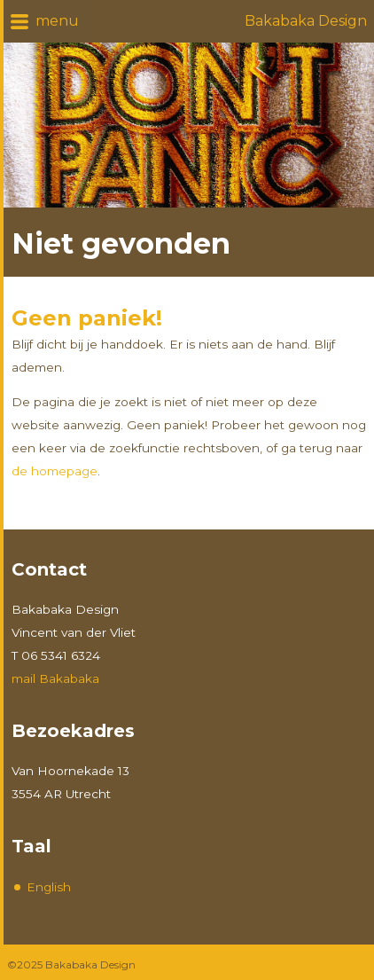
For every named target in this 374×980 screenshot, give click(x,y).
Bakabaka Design (306, 21)
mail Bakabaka (55, 678)
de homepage (55, 471)
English (49, 887)
